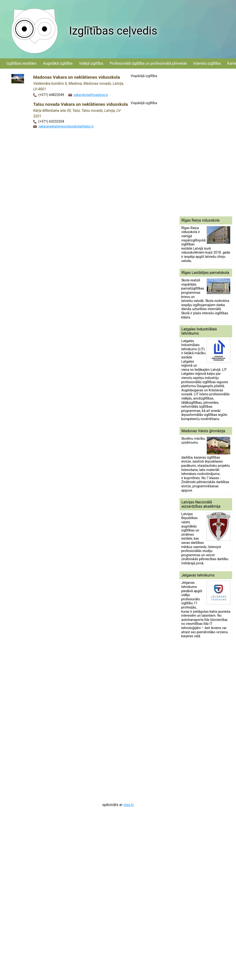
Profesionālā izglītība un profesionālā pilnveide (148, 63)
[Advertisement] (199, 142)
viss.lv (129, 805)
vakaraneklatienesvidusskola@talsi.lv (66, 126)
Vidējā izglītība (91, 63)
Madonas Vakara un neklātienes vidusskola (76, 77)
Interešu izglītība (207, 63)
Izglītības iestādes (21, 63)
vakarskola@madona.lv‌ (91, 95)
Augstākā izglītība (58, 63)
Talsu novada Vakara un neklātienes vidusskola (80, 104)
